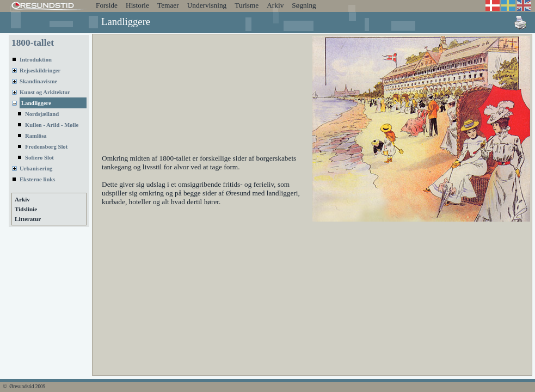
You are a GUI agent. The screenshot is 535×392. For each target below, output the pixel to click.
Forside (107, 5)
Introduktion (36, 60)
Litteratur (28, 219)
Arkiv (275, 5)
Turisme (247, 5)
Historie (137, 5)
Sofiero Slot (39, 158)
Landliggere (36, 103)
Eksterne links (37, 179)
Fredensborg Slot (46, 147)
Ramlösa (36, 136)
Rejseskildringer (40, 71)
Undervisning (207, 5)
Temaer (168, 5)
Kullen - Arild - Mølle (52, 125)
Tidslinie (26, 209)
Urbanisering (36, 169)
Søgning (304, 5)
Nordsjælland (42, 114)
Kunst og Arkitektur (45, 92)
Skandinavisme (38, 81)
